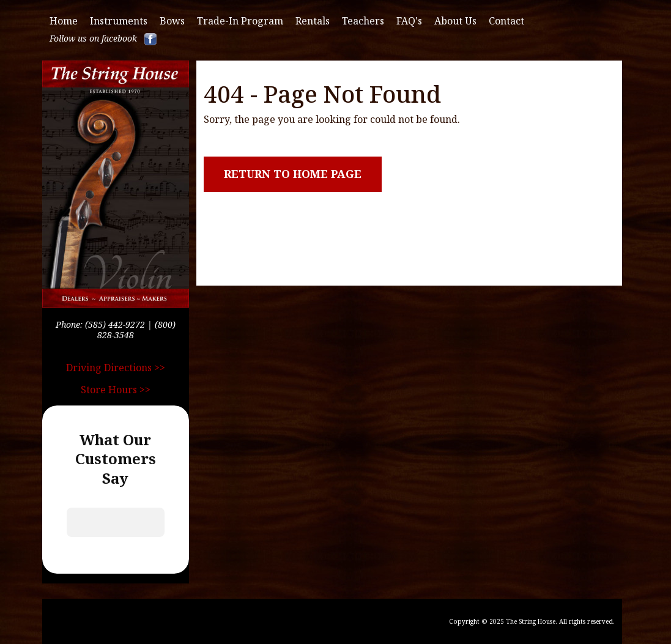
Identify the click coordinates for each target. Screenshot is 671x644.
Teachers (363, 21)
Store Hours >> (116, 390)
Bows (172, 21)
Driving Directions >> (116, 368)
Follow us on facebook (103, 39)
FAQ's (409, 21)
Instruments (119, 21)
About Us (455, 21)
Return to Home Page (293, 174)
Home (64, 21)
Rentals (313, 21)
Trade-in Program (240, 21)
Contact (506, 21)
